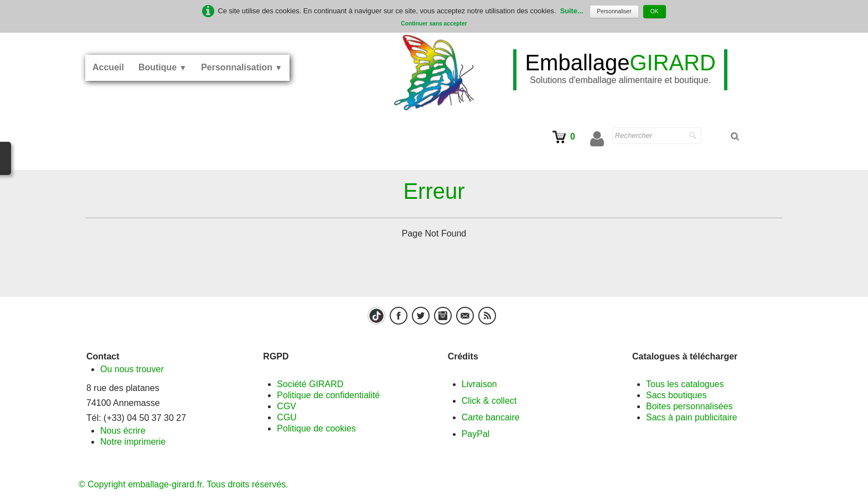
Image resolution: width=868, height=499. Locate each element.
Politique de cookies (316, 428)
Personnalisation (242, 67)
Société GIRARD (310, 384)
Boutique (162, 67)
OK (655, 11)
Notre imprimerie (133, 442)
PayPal (476, 434)
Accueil (108, 67)
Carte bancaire (491, 417)
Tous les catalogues (685, 384)
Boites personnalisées (689, 406)
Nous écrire (123, 431)
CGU (287, 417)
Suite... (572, 11)
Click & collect (489, 401)
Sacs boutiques (676, 395)
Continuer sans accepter (434, 24)
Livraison (479, 384)
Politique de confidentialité (328, 395)
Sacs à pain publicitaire (692, 417)
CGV (286, 406)
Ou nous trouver (132, 369)
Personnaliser (614, 11)
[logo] (620, 70)
